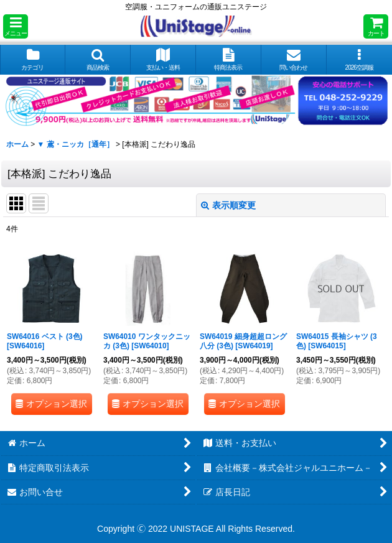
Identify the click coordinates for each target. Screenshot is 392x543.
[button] (16, 26)
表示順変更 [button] (228, 205)
